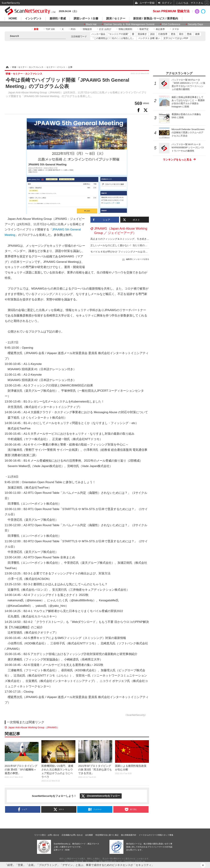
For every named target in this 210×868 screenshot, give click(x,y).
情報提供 (87, 29)
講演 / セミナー (116, 19)
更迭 (173, 34)
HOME (13, 19)
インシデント (33, 19)
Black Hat (91, 24)
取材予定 (144, 29)
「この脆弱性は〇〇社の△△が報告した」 (113, 38)
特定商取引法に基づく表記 (107, 835)
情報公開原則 (125, 29)
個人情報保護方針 (129, 835)
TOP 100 (50, 29)
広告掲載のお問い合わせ (72, 835)
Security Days (196, 24)
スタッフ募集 (168, 835)
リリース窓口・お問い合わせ (47, 835)
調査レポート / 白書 (86, 19)
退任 (181, 34)
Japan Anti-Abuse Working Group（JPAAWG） (34, 727)
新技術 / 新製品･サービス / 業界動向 (156, 19)
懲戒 (189, 34)
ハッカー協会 (98, 34)
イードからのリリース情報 (150, 835)
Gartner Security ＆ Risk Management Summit (129, 24)
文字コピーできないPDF (176, 38)
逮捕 (197, 34)
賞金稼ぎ (142, 34)
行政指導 (163, 34)
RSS (73, 29)
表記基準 (160, 29)
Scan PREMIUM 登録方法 (171, 11)
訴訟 (153, 34)
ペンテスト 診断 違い (149, 38)
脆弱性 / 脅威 (58, 19)
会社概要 (89, 835)
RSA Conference (171, 24)
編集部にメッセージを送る (138, 259)
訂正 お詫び (105, 29)
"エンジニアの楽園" (119, 34)
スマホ (176, 29)
